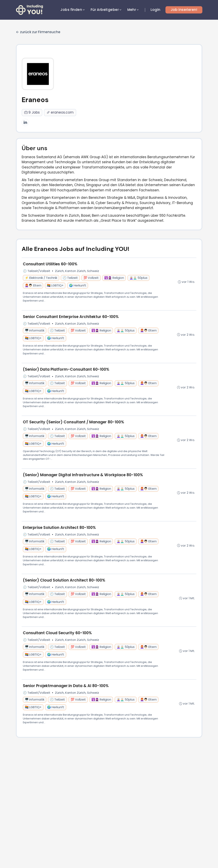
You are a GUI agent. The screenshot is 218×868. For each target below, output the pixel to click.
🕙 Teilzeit (70, 278)
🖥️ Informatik (35, 331)
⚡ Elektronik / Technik (41, 278)
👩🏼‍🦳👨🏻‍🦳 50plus (138, 278)
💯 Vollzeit (91, 278)
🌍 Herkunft (78, 285)
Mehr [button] (133, 10)
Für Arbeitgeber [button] (106, 10)
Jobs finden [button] (73, 10)
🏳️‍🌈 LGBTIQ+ (55, 285)
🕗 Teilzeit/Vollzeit (37, 271)
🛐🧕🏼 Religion (114, 278)
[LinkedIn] (25, 122)
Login (156, 10)
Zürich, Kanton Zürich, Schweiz (77, 271)
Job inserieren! (184, 10)
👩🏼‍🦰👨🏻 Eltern (33, 285)
